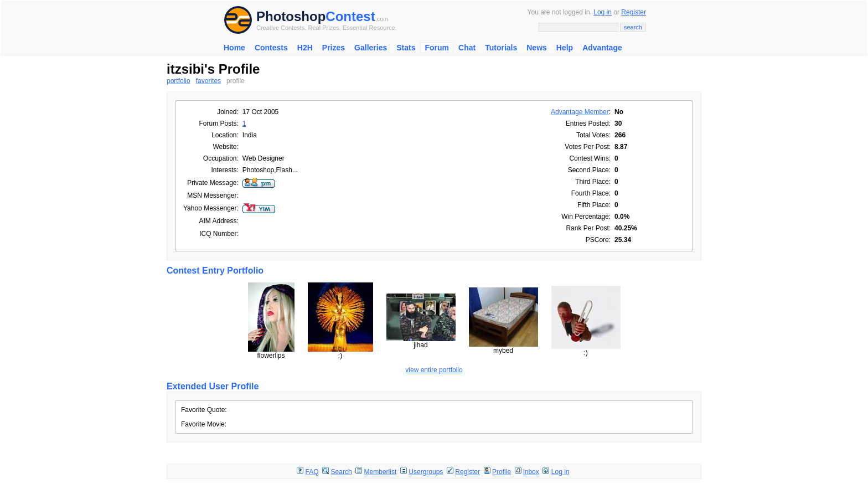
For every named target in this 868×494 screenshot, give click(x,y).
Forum (437, 48)
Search (342, 472)
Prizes (334, 48)
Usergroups (426, 472)
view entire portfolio (434, 370)
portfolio (179, 81)
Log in (603, 12)
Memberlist (381, 472)
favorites (208, 81)
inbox (531, 472)
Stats (406, 48)
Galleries (371, 48)
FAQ (312, 472)
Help (565, 48)
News (537, 48)
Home (234, 48)
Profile (502, 472)
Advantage (602, 48)
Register (634, 12)
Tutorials (501, 48)
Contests (271, 48)
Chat (467, 48)
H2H (305, 48)
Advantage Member (580, 112)
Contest (350, 16)
